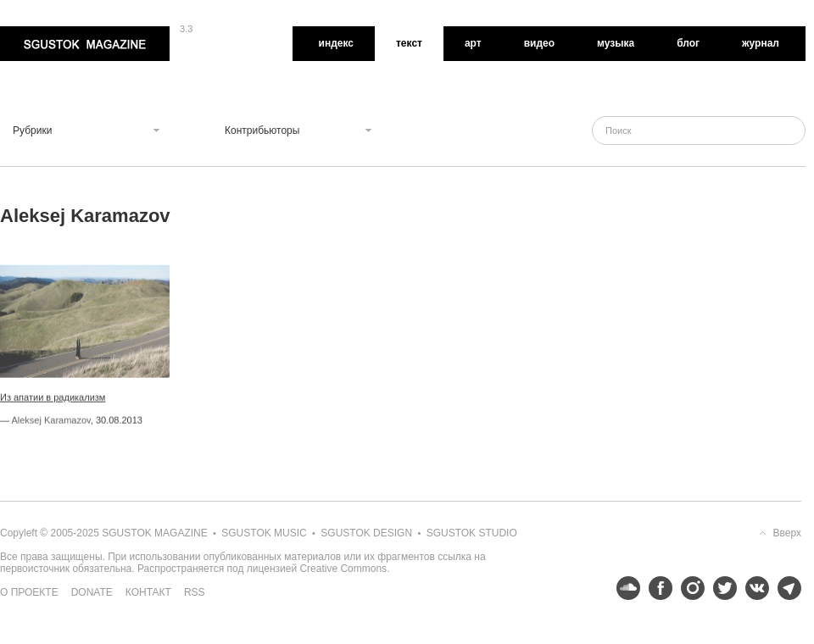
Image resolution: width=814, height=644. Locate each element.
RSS (195, 592)
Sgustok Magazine (85, 44)
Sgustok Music (264, 533)
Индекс (336, 43)
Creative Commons (343, 569)
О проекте (29, 592)
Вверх (787, 533)
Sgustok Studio (472, 533)
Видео (539, 43)
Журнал (761, 43)
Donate (92, 592)
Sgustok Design (366, 533)
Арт (473, 43)
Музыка (616, 43)
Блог (688, 43)
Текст (409, 43)
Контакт (148, 592)
